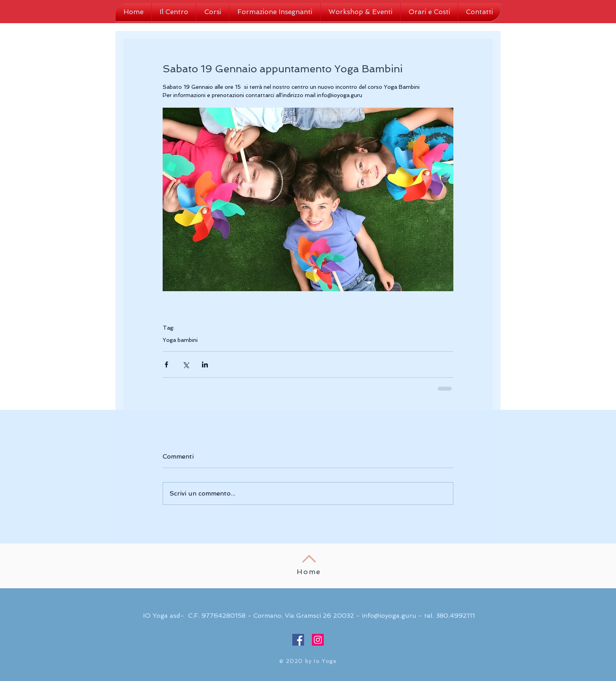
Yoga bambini (180, 340)
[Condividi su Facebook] (166, 364)
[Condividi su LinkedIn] (205, 364)
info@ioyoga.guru (389, 616)
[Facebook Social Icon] (298, 640)
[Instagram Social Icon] (318, 640)
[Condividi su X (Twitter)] (186, 364)
